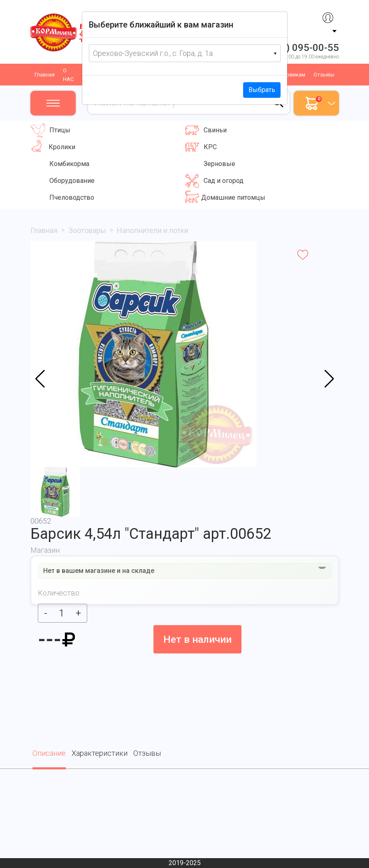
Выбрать (262, 90)
